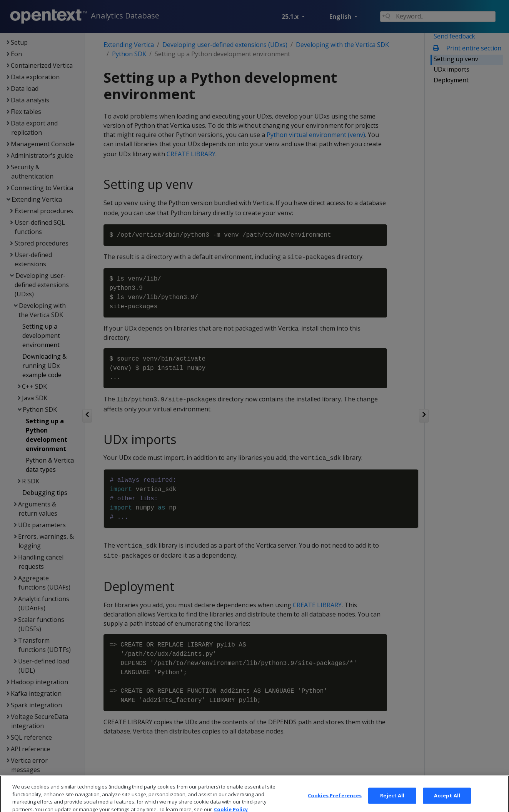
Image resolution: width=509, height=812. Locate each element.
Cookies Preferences (335, 804)
